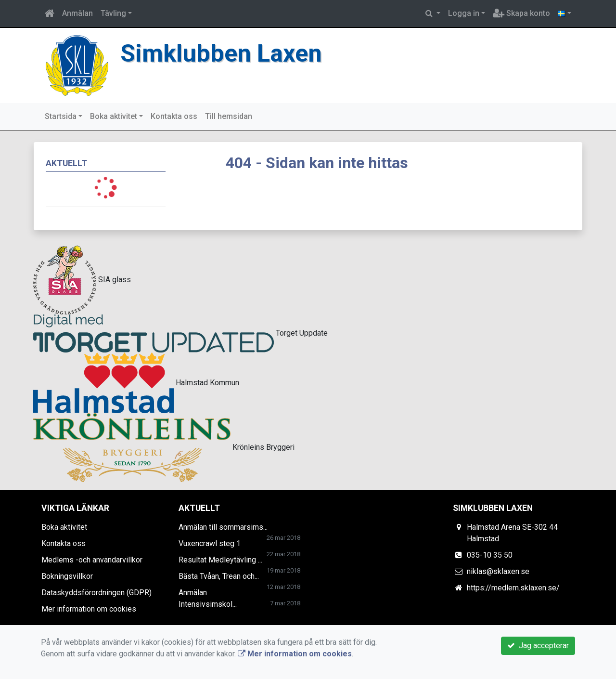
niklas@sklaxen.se (498, 571)
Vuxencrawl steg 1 (210, 543)
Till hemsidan (229, 116)
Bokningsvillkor (67, 576)
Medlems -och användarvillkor (92, 560)
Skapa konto (521, 13)
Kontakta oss (174, 116)
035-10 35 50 (490, 555)
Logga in (464, 13)
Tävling (113, 13)
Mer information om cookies (89, 609)
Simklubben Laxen (223, 53)
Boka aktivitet (114, 116)
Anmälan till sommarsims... (223, 527)
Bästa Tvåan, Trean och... (219, 576)
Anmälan (77, 13)
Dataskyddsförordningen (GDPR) (96, 593)
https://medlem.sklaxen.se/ (513, 588)
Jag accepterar (538, 646)
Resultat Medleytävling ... (220, 560)
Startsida (61, 116)
